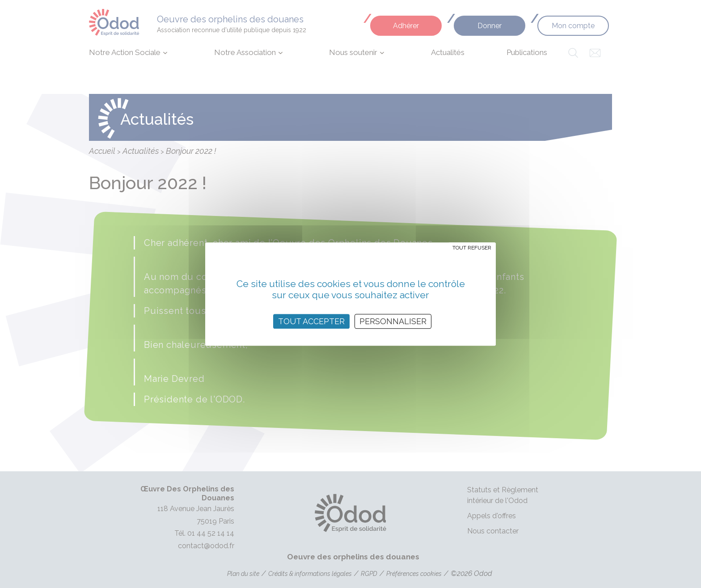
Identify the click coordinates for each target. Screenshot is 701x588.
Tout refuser (472, 248)
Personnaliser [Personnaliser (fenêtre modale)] (393, 321)
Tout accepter (311, 321)
